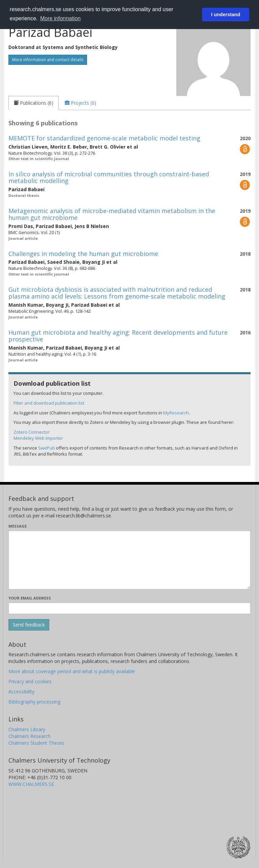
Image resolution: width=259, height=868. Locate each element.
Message (18, 526)
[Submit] (29, 625)
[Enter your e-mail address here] (129, 608)
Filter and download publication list (49, 403)
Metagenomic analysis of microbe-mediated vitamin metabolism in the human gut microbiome (112, 214)
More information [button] (60, 18)
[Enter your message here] (129, 560)
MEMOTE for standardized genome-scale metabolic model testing (104, 138)
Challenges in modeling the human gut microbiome (83, 254)
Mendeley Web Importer (38, 438)
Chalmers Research (30, 736)
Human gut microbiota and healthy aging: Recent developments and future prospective (118, 336)
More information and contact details (48, 60)
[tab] (34, 103)
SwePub (47, 448)
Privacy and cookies (30, 681)
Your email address (30, 598)
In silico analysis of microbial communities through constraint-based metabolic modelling (109, 177)
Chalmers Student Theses (36, 743)
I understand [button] (226, 15)
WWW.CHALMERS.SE (31, 784)
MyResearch (176, 413)
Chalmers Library (27, 729)
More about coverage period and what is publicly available (72, 671)
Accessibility (21, 692)
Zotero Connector (32, 432)
